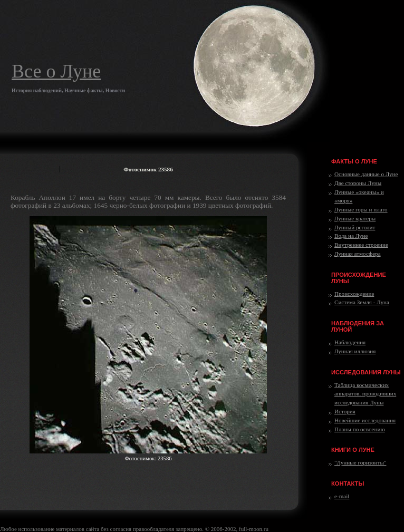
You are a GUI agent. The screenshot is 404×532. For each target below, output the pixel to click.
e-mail (342, 496)
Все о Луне (56, 71)
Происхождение (354, 294)
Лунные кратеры (355, 218)
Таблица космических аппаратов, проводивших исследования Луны (365, 394)
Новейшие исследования (365, 420)
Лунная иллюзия (355, 351)
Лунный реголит (355, 227)
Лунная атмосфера (358, 254)
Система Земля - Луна (362, 302)
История (345, 411)
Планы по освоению (360, 429)
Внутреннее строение (361, 245)
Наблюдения (350, 342)
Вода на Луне (351, 236)
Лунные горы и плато (361, 209)
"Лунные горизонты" (360, 462)
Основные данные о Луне (366, 174)
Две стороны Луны (358, 183)
